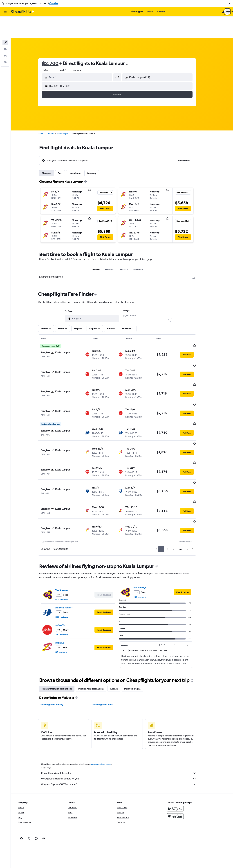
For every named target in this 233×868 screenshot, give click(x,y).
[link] (187, 540)
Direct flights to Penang (56, 652)
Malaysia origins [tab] (137, 636)
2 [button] (172, 497)
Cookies (54, 3)
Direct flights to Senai (107, 652)
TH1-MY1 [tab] (101, 248)
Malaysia (55, 112)
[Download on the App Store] (185, 764)
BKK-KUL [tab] (129, 248)
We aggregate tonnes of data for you (123, 726)
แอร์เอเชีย (65, 573)
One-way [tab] (96, 152)
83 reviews (66, 600)
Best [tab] (65, 152)
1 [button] (166, 497)
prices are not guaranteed (106, 712)
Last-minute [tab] (79, 152)
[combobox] (53, 48)
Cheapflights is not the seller (123, 721)
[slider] (175, 298)
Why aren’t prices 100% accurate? (123, 732)
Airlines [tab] (119, 636)
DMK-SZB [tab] (143, 248)
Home (45, 112)
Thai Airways (67, 538)
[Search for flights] (5, 21)
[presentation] (132, 42)
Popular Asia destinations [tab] (96, 636)
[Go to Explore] (5, 41)
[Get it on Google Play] (185, 756)
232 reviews (66, 582)
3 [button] (178, 497)
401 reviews (66, 547)
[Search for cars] (5, 34)
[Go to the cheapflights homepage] (23, 12)
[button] (230, 3)
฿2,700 (55, 42)
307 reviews (66, 565)
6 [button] (192, 497)
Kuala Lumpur (67, 112)
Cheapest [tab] (51, 152)
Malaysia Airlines (69, 555)
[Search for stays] (5, 28)
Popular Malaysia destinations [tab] (62, 636)
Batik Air (65, 590)
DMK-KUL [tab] (115, 248)
